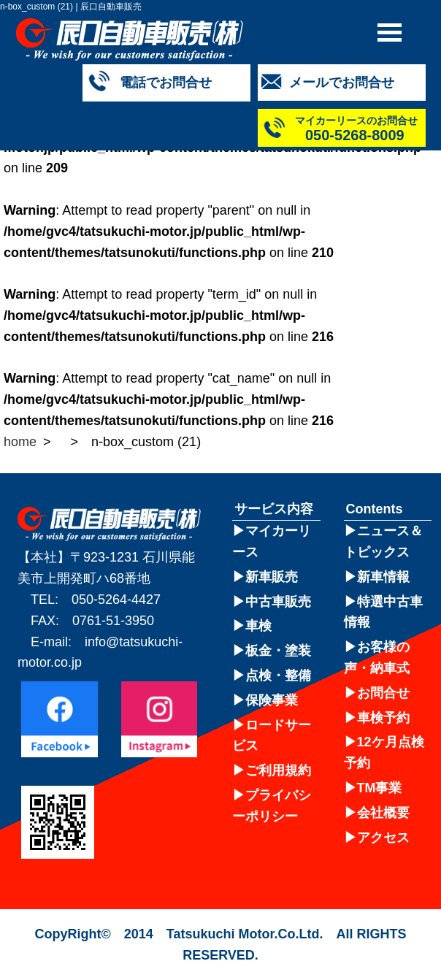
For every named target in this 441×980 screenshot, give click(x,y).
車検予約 (383, 718)
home (20, 442)
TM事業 (380, 788)
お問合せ (383, 693)
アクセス (383, 838)
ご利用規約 (278, 770)
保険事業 (272, 700)
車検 (258, 626)
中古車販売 (278, 602)
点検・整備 (278, 675)
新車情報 (383, 577)
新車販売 (272, 577)
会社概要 (383, 813)
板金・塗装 (278, 651)
